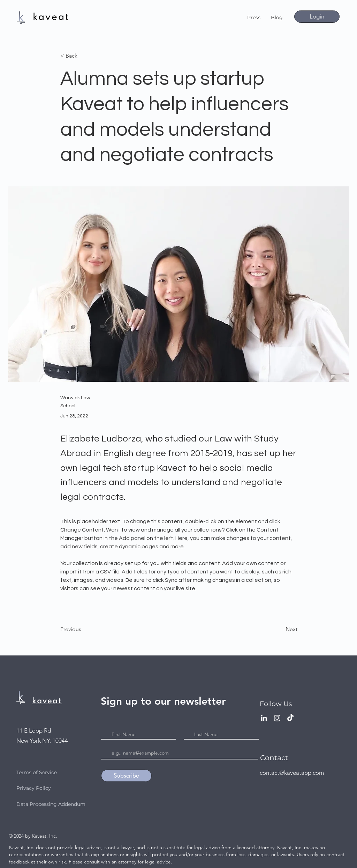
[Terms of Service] (62, 772)
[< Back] (83, 56)
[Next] (280, 629)
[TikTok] (290, 718)
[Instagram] (277, 718)
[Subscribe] (126, 776)
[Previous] (83, 629)
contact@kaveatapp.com (292, 773)
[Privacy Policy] (57, 788)
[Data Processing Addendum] (57, 804)
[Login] (317, 17)
